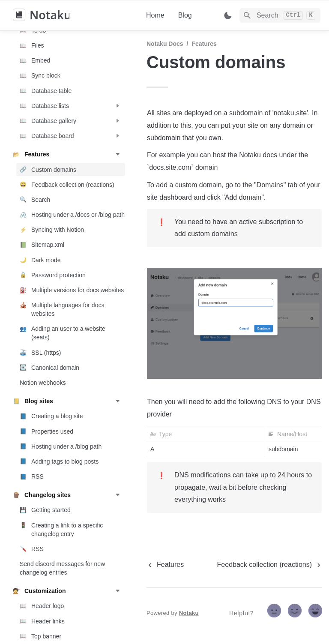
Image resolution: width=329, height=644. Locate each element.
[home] (73, 15)
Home (155, 15)
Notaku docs (165, 44)
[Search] (280, 15)
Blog (185, 15)
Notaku (189, 613)
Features (204, 44)
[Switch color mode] (228, 15)
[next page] (270, 565)
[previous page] (165, 565)
